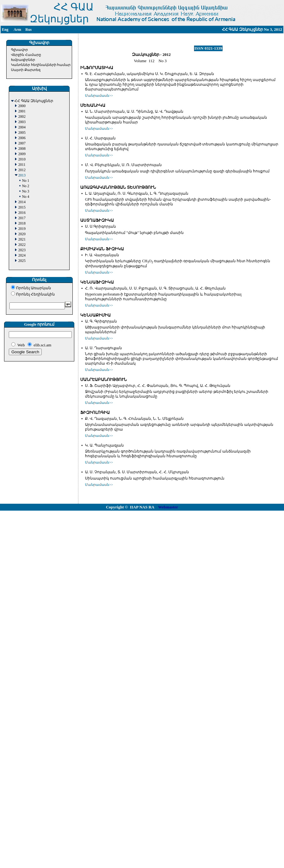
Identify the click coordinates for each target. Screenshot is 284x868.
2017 (22, 218)
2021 (22, 239)
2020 (22, 234)
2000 (22, 106)
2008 (22, 149)
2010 (22, 159)
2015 (22, 207)
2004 (22, 127)
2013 (22, 175)
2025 (22, 261)
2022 (22, 245)
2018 (22, 223)
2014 (22, 202)
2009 (22, 154)
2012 (22, 170)
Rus (29, 30)
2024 (22, 255)
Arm (18, 30)
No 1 (26, 181)
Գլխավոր (19, 50)
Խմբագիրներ (23, 60)
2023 (22, 250)
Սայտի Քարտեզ (26, 70)
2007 (22, 143)
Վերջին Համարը (26, 55)
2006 (22, 138)
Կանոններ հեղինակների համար (41, 65)
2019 (22, 229)
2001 (22, 111)
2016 (22, 213)
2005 (22, 133)
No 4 (26, 197)
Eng (5, 30)
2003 (22, 122)
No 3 (26, 191)
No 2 (26, 186)
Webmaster (168, 507)
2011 (22, 165)
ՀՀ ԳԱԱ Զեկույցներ (34, 101)
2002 (22, 117)
